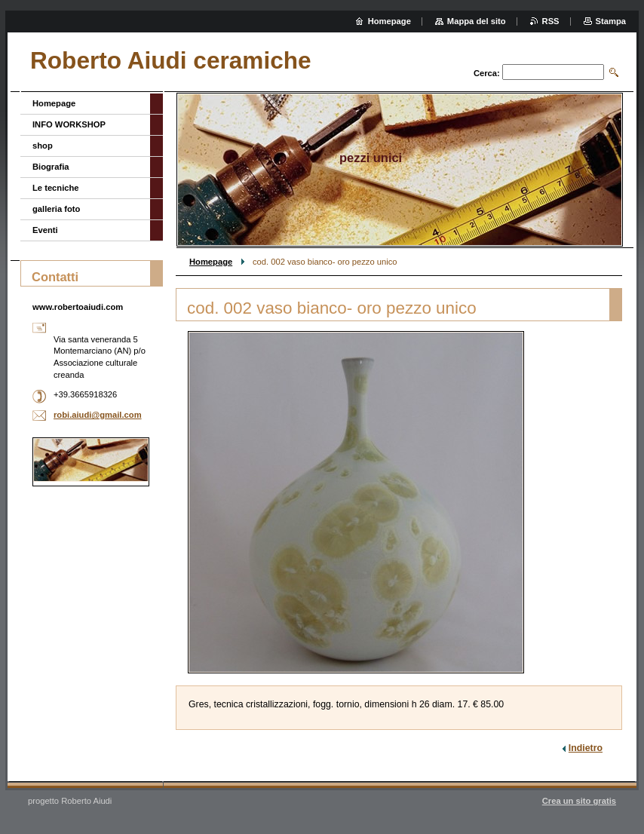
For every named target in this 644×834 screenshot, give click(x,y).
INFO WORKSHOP (69, 124)
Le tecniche (56, 188)
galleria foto (56, 209)
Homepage (211, 262)
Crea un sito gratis (579, 801)
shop (43, 146)
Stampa (611, 21)
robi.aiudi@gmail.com (98, 415)
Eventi (45, 230)
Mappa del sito (477, 21)
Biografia (51, 167)
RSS (551, 21)
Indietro (586, 748)
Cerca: (487, 73)
